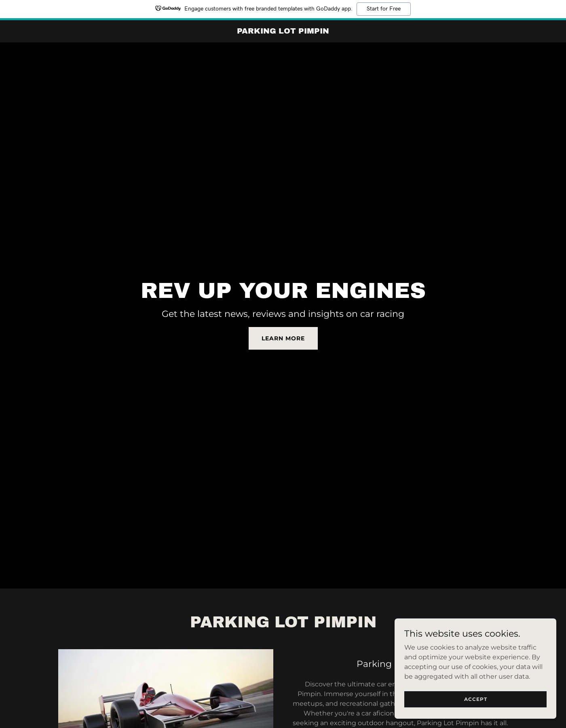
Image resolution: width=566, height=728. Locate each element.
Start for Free (384, 9)
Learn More (283, 338)
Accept (476, 699)
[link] (283, 31)
